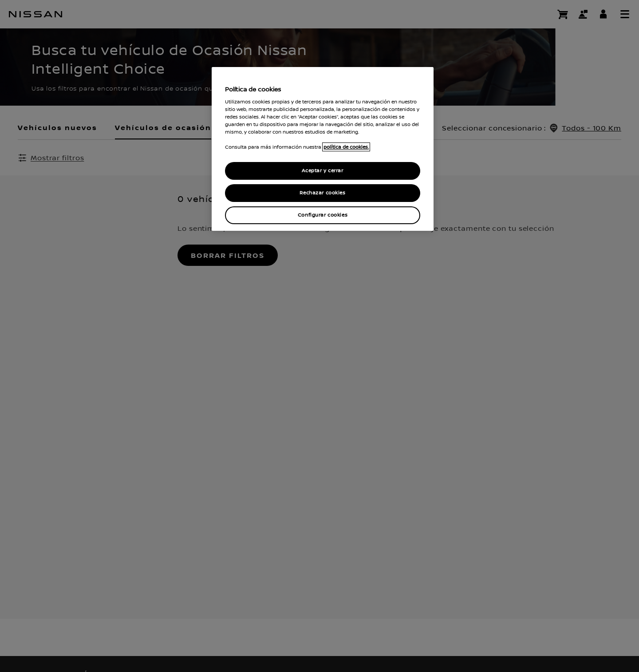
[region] (323, 149)
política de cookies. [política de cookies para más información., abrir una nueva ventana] (346, 147)
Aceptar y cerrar (322, 171)
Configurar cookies (323, 215)
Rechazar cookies (322, 193)
